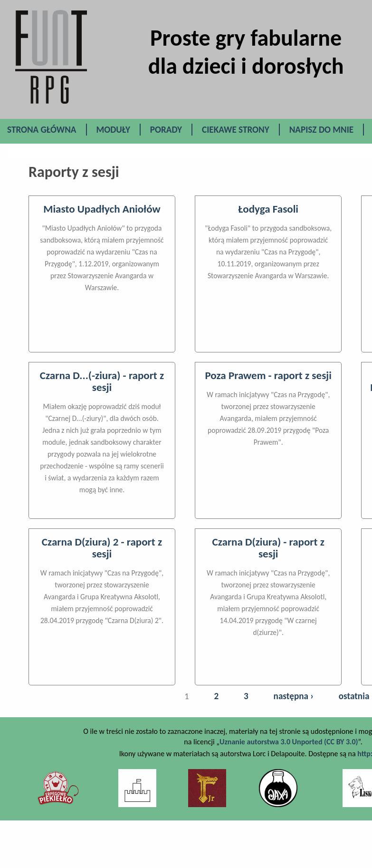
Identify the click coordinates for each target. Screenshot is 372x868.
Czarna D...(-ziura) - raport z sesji (102, 381)
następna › (294, 696)
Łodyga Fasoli (268, 209)
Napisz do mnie (321, 130)
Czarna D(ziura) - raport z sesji (268, 548)
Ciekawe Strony (236, 130)
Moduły (113, 130)
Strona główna (42, 130)
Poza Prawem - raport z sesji (268, 375)
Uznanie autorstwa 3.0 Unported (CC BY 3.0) (289, 742)
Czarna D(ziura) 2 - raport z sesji (102, 548)
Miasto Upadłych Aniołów (102, 209)
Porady (166, 130)
